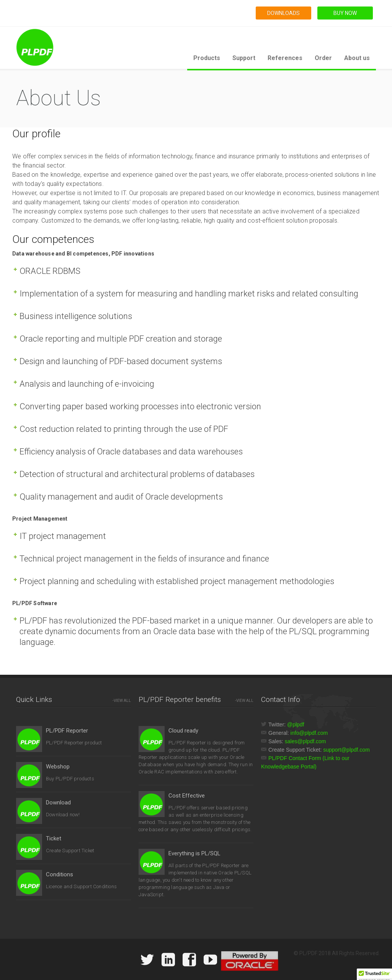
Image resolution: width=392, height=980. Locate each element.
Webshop (58, 767)
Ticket (54, 838)
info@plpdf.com (309, 733)
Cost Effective (187, 796)
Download (58, 803)
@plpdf (296, 724)
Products (207, 58)
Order (323, 58)
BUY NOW (345, 13)
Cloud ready (183, 731)
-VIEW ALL (122, 701)
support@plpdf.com (346, 750)
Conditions (60, 874)
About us (357, 58)
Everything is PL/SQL (194, 853)
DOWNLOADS (283, 13)
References (285, 58)
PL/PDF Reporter (67, 731)
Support (244, 58)
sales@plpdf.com (305, 741)
